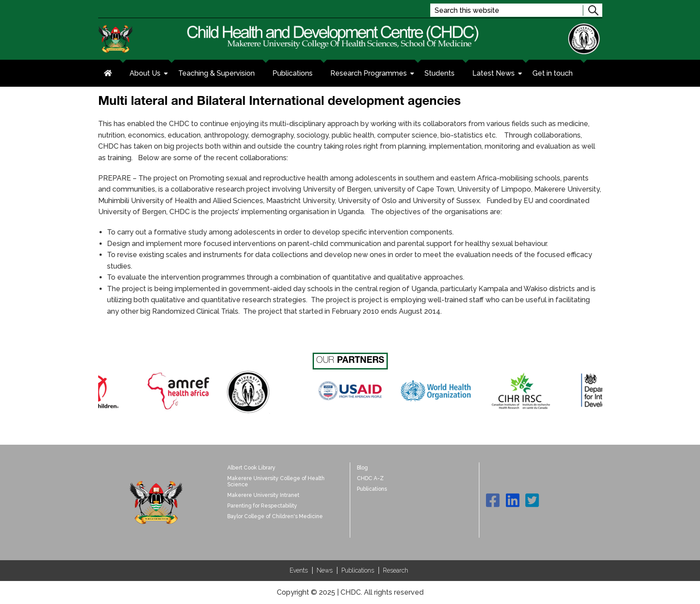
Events (299, 570)
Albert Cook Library (251, 468)
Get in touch (553, 73)
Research (396, 570)
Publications (293, 73)
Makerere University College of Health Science (276, 481)
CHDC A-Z (370, 478)
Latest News (498, 74)
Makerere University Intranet (263, 495)
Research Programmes (373, 74)
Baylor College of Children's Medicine (275, 516)
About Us (149, 74)
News (325, 570)
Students (440, 73)
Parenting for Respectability (262, 506)
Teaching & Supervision (216, 73)
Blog (362, 468)
